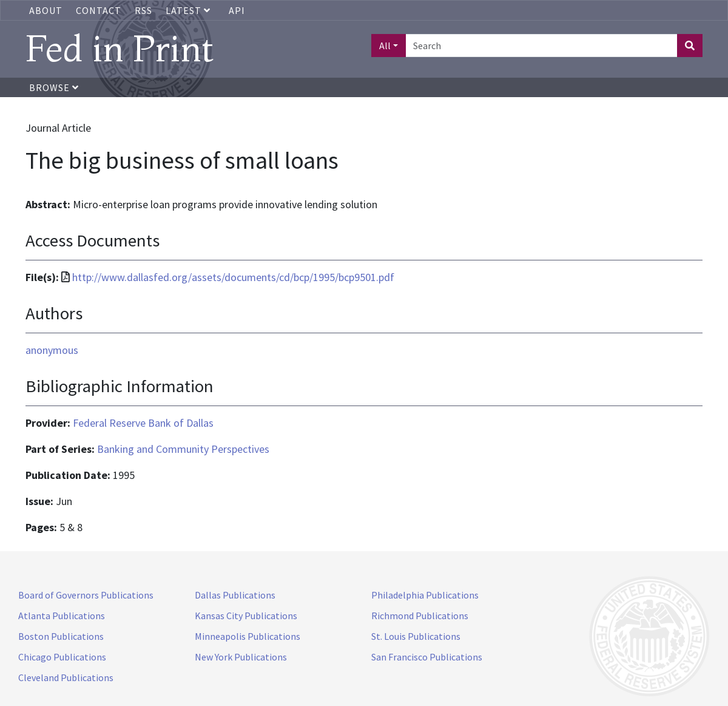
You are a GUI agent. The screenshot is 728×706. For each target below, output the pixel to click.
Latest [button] (189, 10)
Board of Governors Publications (86, 595)
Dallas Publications (235, 595)
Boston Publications (61, 636)
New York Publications (241, 657)
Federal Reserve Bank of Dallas (143, 423)
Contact (99, 10)
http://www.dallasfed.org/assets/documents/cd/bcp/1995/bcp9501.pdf (233, 277)
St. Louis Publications (416, 636)
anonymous (52, 350)
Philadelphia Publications (425, 595)
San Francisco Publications (427, 657)
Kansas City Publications (246, 616)
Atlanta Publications (62, 616)
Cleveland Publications (66, 677)
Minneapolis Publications (248, 636)
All (385, 46)
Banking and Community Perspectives (183, 449)
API (237, 10)
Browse (54, 87)
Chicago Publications (62, 657)
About (46, 10)
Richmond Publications (420, 616)
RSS (143, 10)
